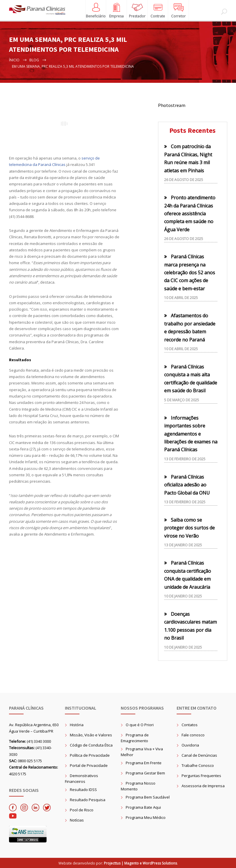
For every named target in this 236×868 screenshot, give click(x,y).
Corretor (178, 14)
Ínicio (14, 60)
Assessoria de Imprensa (203, 786)
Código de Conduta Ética (91, 745)
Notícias (77, 820)
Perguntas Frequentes (201, 776)
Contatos (190, 725)
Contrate (158, 14)
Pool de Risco (82, 810)
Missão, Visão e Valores (91, 735)
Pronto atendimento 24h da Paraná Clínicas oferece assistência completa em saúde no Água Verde (190, 214)
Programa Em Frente (144, 763)
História (77, 725)
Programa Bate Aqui (143, 807)
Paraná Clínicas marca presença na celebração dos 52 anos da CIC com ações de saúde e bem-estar (190, 273)
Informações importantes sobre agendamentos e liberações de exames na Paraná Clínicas (191, 434)
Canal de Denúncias (199, 755)
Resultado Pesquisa (88, 800)
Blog (34, 60)
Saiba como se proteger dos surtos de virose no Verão (189, 528)
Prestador (137, 14)
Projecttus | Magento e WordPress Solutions (140, 863)
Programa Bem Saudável (148, 797)
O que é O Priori (140, 725)
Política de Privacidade (90, 755)
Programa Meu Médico (146, 817)
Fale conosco (193, 735)
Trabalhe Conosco (198, 765)
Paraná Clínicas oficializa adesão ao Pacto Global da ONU (187, 485)
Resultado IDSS (83, 790)
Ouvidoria (190, 745)
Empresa (116, 14)
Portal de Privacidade (89, 765)
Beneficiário (96, 14)
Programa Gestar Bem (145, 773)
